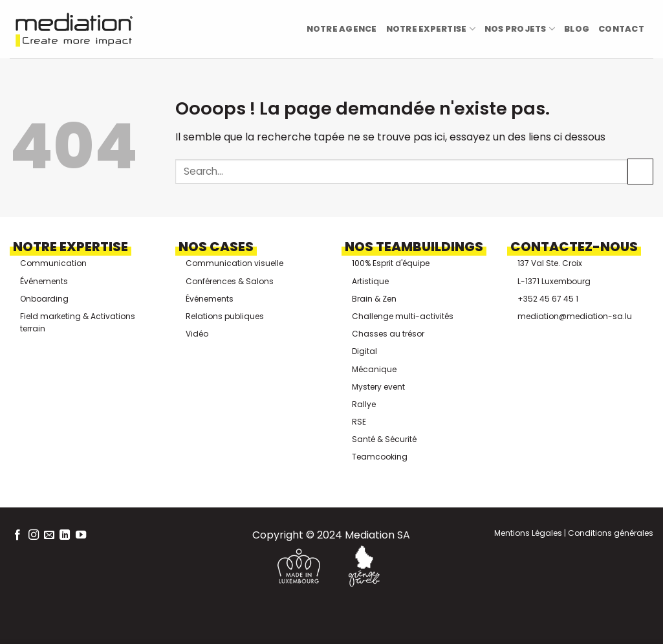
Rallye (364, 404)
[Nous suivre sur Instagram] (34, 535)
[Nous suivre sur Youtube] (81, 535)
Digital (364, 351)
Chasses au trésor (388, 334)
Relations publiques (225, 316)
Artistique (370, 281)
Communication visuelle (234, 263)
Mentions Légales (528, 533)
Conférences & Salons (230, 281)
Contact (621, 29)
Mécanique (374, 369)
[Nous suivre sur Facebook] (17, 535)
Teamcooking (380, 457)
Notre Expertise (431, 29)
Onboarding (44, 299)
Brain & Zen (374, 299)
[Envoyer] (640, 171)
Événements (44, 281)
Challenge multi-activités (403, 316)
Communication (53, 263)
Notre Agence (342, 29)
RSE (359, 422)
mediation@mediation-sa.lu (575, 316)
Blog (577, 29)
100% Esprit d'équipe (391, 263)
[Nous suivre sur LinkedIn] (65, 535)
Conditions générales (610, 533)
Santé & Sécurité (384, 439)
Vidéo (197, 334)
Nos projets (520, 29)
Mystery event (378, 387)
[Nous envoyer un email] (49, 535)
